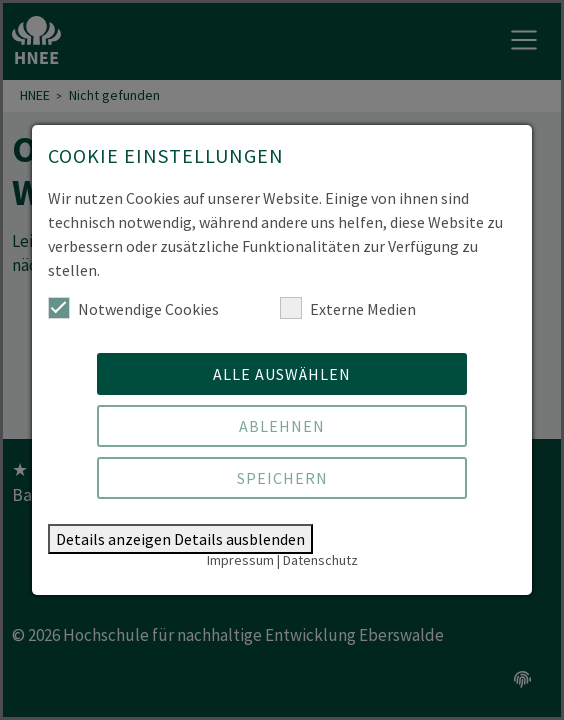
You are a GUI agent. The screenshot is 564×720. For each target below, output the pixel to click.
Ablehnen (282, 426)
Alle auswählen (282, 374)
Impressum (240, 560)
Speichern (282, 478)
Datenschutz (320, 560)
